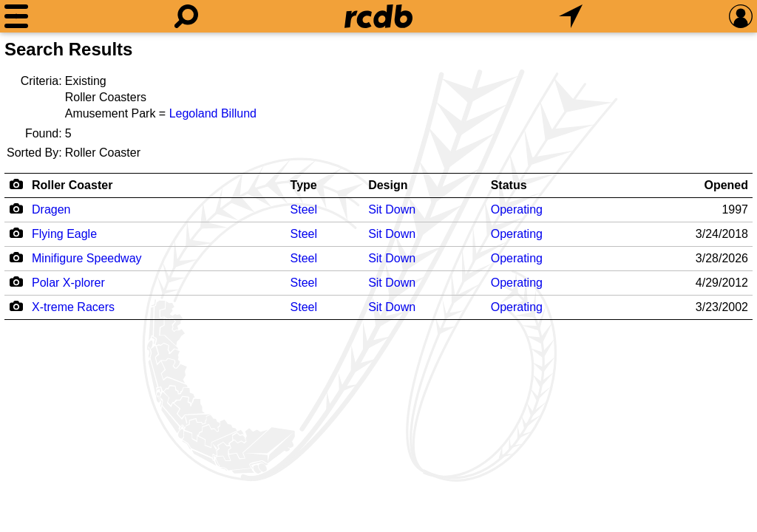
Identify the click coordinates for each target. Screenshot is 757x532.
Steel (304, 209)
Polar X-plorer (68, 283)
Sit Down (392, 209)
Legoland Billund (213, 113)
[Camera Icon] (16, 208)
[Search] (186, 16)
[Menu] (16, 16)
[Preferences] (741, 16)
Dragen (51, 209)
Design (388, 185)
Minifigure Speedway (87, 258)
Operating (517, 209)
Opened (726, 185)
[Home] (378, 16)
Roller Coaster (72, 185)
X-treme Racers (73, 307)
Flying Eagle (64, 234)
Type (304, 185)
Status (509, 185)
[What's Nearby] (571, 16)
